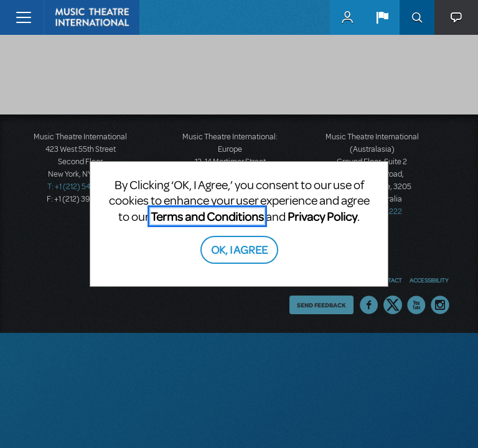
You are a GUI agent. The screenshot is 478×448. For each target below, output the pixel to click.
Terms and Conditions (207, 216)
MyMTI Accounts (347, 17)
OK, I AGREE (239, 249)
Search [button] (417, 17)
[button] (382, 17)
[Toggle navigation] (23, 17)
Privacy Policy (322, 216)
